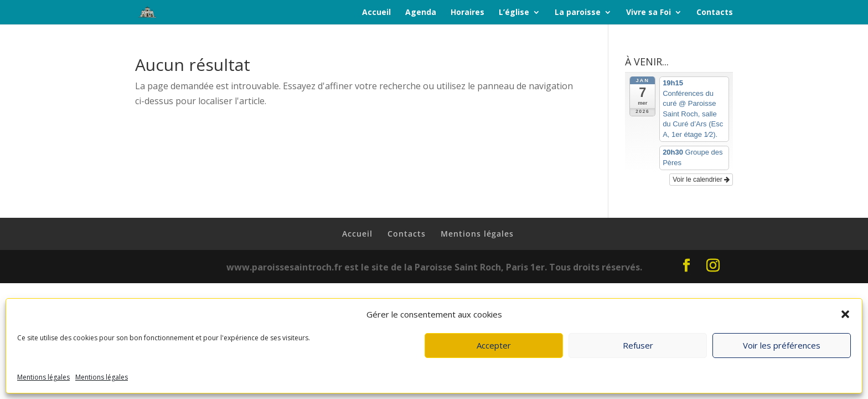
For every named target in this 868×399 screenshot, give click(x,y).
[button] (845, 314)
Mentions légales (43, 377)
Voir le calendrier (701, 180)
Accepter (494, 345)
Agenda (421, 13)
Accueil (376, 13)
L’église (514, 13)
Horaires (467, 13)
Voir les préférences (782, 345)
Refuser (638, 345)
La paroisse (578, 13)
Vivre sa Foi (649, 13)
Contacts (715, 13)
